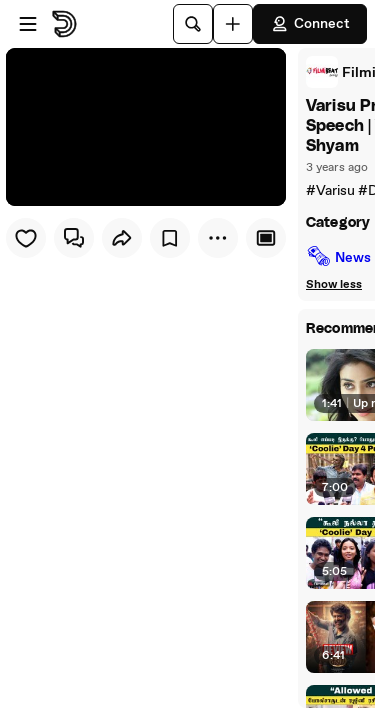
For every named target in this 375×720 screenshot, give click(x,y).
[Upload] (233, 24)
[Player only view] (266, 238)
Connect (310, 24)
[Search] (193, 24)
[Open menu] (28, 24)
